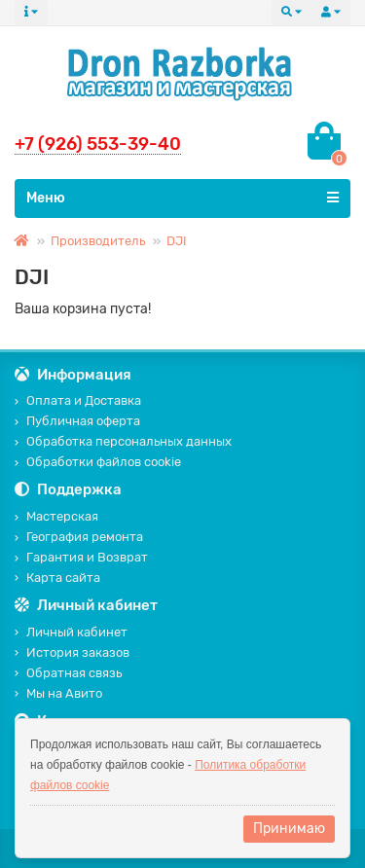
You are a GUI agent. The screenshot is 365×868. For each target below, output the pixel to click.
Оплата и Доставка (78, 400)
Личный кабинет (71, 632)
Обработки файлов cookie (98, 462)
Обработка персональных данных (123, 441)
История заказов (72, 652)
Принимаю (289, 829)
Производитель (98, 241)
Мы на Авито (58, 693)
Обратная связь (68, 673)
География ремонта (79, 537)
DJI (177, 241)
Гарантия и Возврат (81, 557)
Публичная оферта (77, 421)
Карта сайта (57, 578)
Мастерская (56, 516)
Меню (182, 198)
